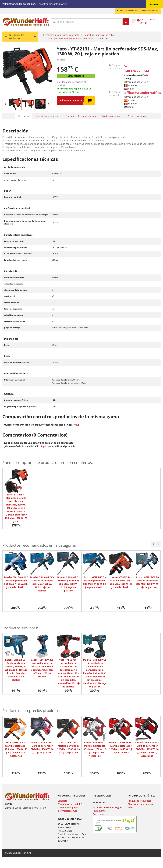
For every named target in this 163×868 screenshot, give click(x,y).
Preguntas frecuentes (140, 801)
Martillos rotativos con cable (100, 35)
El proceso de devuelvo (140, 804)
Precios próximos (137, 116)
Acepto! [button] (154, 4)
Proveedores (99, 814)
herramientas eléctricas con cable (61, 35)
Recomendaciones (88, 116)
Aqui (76, 425)
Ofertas (70, 116)
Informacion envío (67, 811)
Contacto (62, 801)
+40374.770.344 (137, 69)
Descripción (24, 116)
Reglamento (99, 811)
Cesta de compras (149, 20)
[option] (27, 71)
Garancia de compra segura (108, 807)
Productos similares (113, 116)
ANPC (131, 807)
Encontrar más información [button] (52, 4)
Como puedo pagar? (68, 807)
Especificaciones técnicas (48, 116)
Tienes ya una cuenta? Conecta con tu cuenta (138, 10)
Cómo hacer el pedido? (70, 804)
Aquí (43, 446)
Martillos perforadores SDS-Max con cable (71, 38)
